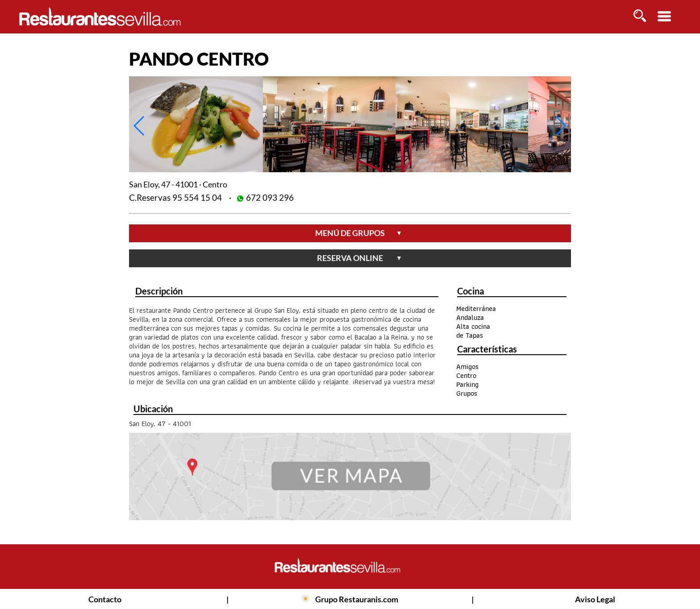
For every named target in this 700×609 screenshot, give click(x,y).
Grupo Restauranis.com (357, 599)
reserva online (360, 258)
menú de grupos (359, 233)
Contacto (105, 599)
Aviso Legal (595, 599)
